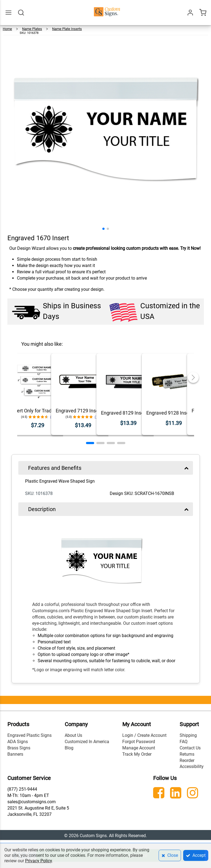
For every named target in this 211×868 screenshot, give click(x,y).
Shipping (188, 735)
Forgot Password (139, 742)
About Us (73, 735)
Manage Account (139, 748)
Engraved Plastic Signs (29, 735)
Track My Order (137, 754)
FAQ (184, 742)
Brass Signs (19, 748)
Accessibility (192, 766)
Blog (69, 748)
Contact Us (190, 748)
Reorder (187, 760)
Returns (187, 754)
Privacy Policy (38, 861)
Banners (15, 754)
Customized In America (87, 742)
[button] (103, 229)
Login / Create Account (144, 735)
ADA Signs (18, 742)
